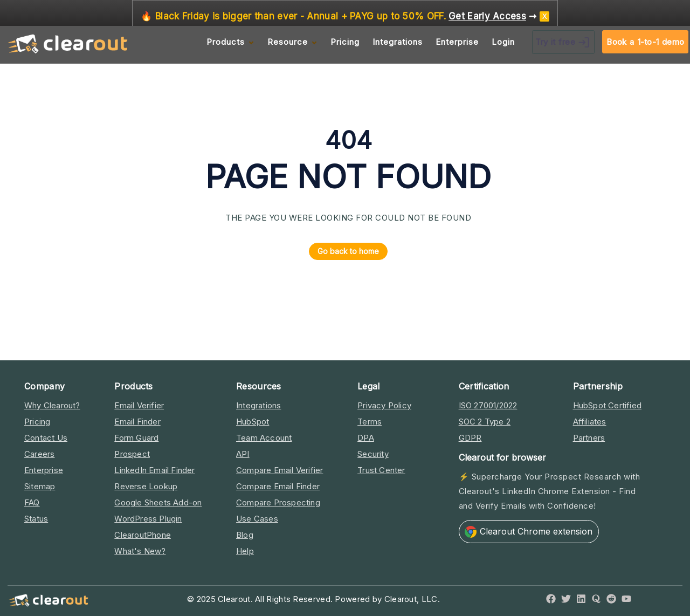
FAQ (32, 502)
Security (373, 454)
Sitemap (40, 486)
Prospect (132, 454)
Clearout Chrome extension (529, 532)
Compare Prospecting (278, 502)
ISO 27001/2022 (488, 405)
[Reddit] (611, 601)
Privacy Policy (384, 405)
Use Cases (257, 519)
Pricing (345, 42)
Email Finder (137, 422)
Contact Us (46, 438)
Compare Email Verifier (280, 470)
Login (503, 42)
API (243, 454)
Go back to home (344, 251)
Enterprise (457, 42)
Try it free (563, 42)
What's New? (140, 551)
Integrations (398, 42)
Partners (589, 438)
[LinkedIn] (581, 601)
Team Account (264, 438)
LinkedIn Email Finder (154, 470)
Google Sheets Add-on (158, 502)
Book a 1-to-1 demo (645, 42)
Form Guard (136, 438)
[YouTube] (626, 601)
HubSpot (253, 422)
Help (245, 551)
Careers (39, 454)
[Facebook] (551, 601)
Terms (370, 422)
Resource (288, 42)
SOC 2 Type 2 (485, 422)
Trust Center (381, 470)
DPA (366, 438)
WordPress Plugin (148, 519)
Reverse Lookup (146, 486)
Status (36, 519)
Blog (245, 535)
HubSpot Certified (607, 405)
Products (226, 42)
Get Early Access (487, 17)
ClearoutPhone (143, 535)
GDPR (470, 438)
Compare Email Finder (278, 486)
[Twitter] (566, 601)
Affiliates (590, 422)
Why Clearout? (52, 405)
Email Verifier (139, 405)
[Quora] (596, 601)
